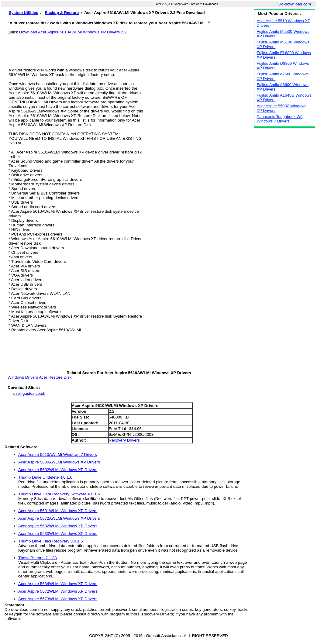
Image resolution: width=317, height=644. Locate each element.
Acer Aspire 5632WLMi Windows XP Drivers (58, 526)
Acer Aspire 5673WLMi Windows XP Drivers (58, 599)
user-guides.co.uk (29, 393)
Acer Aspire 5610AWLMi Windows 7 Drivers (58, 455)
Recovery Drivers (124, 440)
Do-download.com (295, 4)
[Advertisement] (129, 48)
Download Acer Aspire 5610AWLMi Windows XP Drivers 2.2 (73, 32)
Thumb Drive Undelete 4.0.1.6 (45, 477)
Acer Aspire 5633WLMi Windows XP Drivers (58, 534)
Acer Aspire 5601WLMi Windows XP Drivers (58, 511)
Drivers (32, 377)
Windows (16, 377)
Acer (43, 377)
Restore (55, 377)
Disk (68, 377)
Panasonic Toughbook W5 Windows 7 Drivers (280, 119)
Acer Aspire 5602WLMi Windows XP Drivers (58, 470)
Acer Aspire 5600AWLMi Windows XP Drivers (59, 462)
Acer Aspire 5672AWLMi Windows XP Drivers (59, 518)
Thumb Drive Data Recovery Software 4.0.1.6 (59, 494)
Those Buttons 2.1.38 (38, 558)
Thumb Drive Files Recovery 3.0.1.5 (51, 541)
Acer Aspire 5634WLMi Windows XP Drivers (58, 584)
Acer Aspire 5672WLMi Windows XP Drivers (58, 591)
